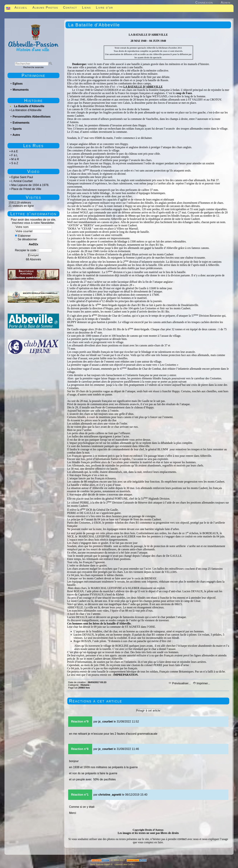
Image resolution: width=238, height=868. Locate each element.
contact (182, 839)
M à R (15, 159)
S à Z (15, 163)
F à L (14, 155)
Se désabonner (26, 239)
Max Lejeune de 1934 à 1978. (30, 185)
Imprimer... (202, 683)
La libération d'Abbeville (26, 110)
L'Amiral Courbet (22, 181)
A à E (14, 151)
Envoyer (34, 255)
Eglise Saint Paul (22, 177)
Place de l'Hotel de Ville (26, 189)
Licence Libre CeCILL (125, 864)
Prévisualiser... (180, 683)
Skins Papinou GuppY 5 (102, 864)
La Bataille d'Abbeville (29, 106)
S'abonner (23, 236)
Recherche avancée (33, 67)
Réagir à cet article (148, 711)
